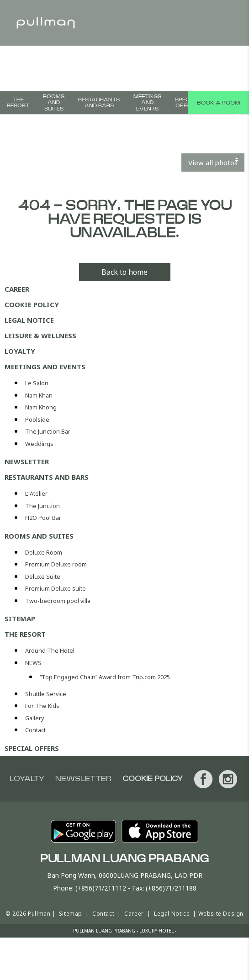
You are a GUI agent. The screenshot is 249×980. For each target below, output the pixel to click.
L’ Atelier (36, 494)
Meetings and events (147, 102)
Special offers (187, 103)
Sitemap (20, 618)
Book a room (218, 103)
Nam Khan (39, 396)
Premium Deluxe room (56, 564)
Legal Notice (29, 320)
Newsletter (27, 461)
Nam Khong (41, 407)
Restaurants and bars (99, 103)
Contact (35, 730)
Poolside (37, 420)
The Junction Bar (48, 432)
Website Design (221, 914)
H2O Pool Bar (43, 518)
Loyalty (20, 351)
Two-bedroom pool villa (58, 601)
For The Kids (42, 706)
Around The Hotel (50, 651)
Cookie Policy (32, 304)
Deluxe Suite (43, 577)
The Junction (42, 506)
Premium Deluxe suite (56, 589)
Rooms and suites (54, 102)
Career (17, 289)
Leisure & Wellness (40, 335)
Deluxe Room (44, 553)
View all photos (213, 162)
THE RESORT (18, 103)
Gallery (34, 718)
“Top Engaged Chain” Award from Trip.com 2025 (105, 677)
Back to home (124, 272)
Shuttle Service (46, 694)
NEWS (33, 663)
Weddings (39, 444)
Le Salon (37, 383)
